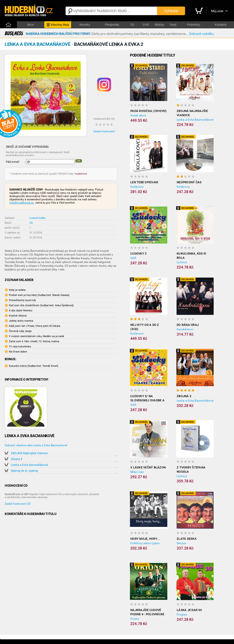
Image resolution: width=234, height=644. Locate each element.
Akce (31, 25)
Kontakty (221, 25)
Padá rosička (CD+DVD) (148, 111)
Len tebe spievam (144, 182)
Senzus (181, 543)
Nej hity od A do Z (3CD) (145, 327)
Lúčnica (182, 262)
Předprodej (112, 25)
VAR (133, 258)
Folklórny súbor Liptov (145, 543)
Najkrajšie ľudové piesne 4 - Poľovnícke (147, 612)
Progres (182, 615)
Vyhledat (171, 11)
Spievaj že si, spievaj (24, 471)
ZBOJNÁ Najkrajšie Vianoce (29, 453)
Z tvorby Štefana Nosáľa (191, 470)
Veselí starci (138, 115)
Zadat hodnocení (104, 131)
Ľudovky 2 (138, 254)
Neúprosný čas (189, 182)
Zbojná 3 (16, 459)
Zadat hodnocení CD (18, 504)
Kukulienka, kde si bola (192, 256)
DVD (146, 25)
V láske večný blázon (148, 467)
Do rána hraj (188, 325)
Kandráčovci (185, 329)
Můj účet (217, 11)
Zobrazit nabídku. (202, 34)
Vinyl (173, 25)
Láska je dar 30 (189, 610)
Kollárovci (137, 187)
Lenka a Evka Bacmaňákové (29, 465)
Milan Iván (137, 472)
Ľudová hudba (37, 218)
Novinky (85, 25)
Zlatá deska (187, 539)
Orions (135, 619)
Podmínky (194, 25)
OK (79, 161)
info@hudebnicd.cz (22, 203)
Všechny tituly (58, 25)
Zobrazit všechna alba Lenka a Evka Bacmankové (36, 445)
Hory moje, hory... (145, 539)
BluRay (159, 25)
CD (132, 25)
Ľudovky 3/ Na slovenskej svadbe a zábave (147, 398)
